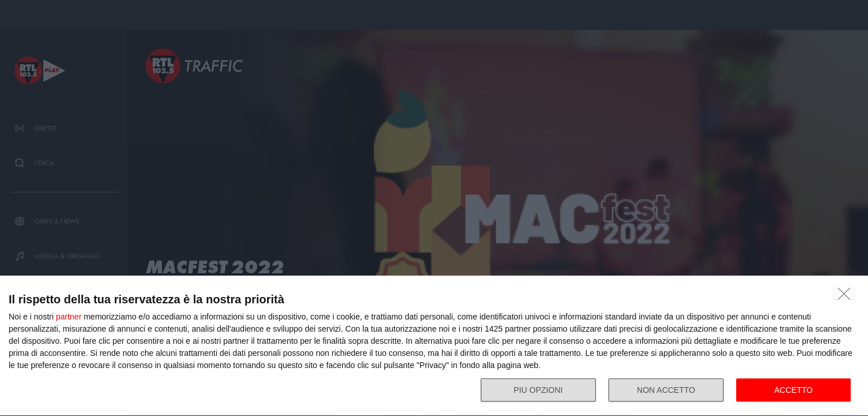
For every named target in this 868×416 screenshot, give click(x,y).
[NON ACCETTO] (847, 297)
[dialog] (434, 346)
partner (69, 317)
